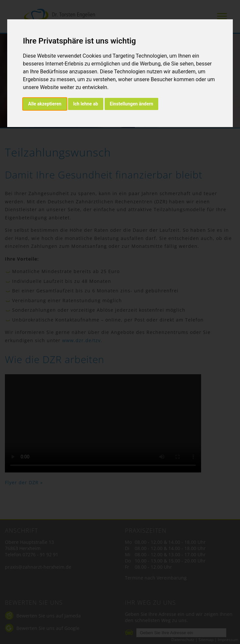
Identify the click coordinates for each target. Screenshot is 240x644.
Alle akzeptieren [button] (45, 104)
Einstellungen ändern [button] (132, 104)
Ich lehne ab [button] (86, 104)
